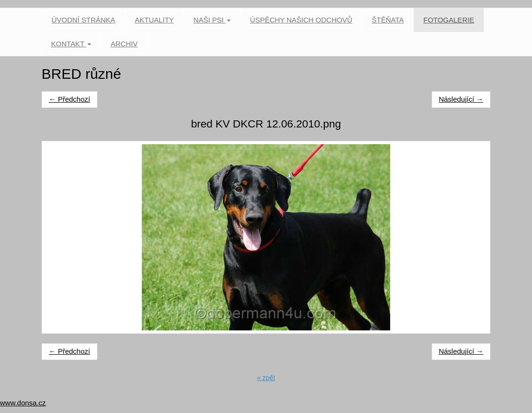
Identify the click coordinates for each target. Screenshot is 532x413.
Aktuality (154, 20)
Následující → (461, 99)
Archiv (124, 44)
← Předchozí (69, 99)
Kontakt (71, 44)
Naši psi (212, 20)
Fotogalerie (448, 20)
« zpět (266, 378)
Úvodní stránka (83, 20)
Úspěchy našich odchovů (301, 20)
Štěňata (388, 20)
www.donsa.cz (23, 403)
